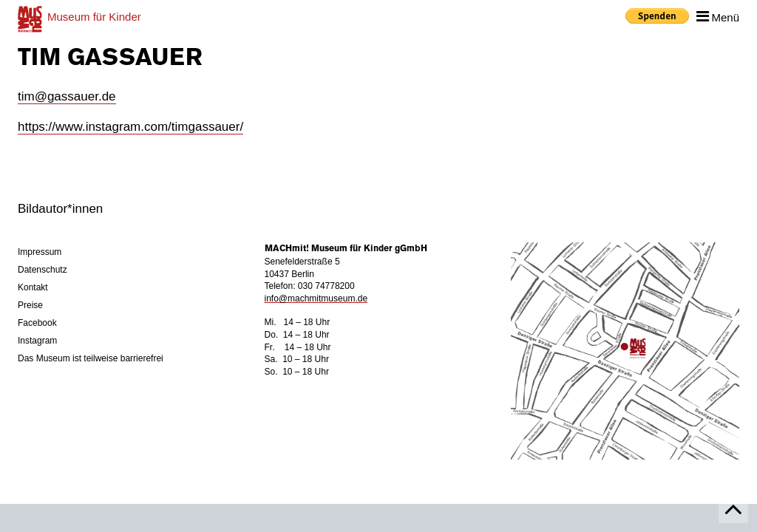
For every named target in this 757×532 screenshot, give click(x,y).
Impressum (40, 252)
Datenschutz (43, 270)
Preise (30, 305)
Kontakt (33, 287)
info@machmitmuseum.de (316, 299)
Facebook (37, 323)
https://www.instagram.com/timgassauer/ (130, 127)
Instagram (37, 341)
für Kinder (94, 17)
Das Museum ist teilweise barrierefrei (91, 358)
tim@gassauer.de (67, 96)
